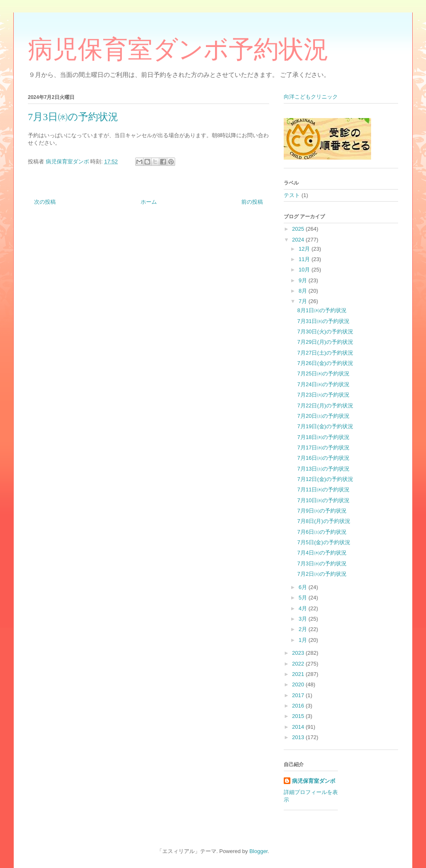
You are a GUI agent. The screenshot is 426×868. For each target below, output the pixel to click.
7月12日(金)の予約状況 (325, 479)
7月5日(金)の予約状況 (323, 542)
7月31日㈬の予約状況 (323, 321)
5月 (304, 598)
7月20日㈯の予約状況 (323, 416)
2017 (299, 695)
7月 (304, 301)
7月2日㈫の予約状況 (322, 574)
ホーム (149, 202)
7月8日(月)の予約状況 (323, 521)
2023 (299, 653)
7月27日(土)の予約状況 (325, 353)
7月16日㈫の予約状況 (323, 458)
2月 (304, 629)
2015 (299, 716)
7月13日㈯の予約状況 (323, 469)
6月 (304, 587)
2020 (299, 684)
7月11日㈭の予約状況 (323, 489)
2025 (299, 229)
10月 (305, 270)
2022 (299, 664)
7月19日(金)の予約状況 (325, 426)
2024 (299, 240)
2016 (299, 706)
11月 (305, 259)
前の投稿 (252, 202)
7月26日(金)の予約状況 (325, 363)
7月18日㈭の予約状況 (323, 437)
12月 (305, 249)
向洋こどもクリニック (311, 97)
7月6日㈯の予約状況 (322, 532)
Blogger (258, 851)
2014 (299, 727)
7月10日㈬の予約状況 (323, 500)
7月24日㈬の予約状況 (323, 384)
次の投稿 (45, 202)
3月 (304, 619)
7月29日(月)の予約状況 (325, 342)
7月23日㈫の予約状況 (323, 395)
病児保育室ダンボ (314, 781)
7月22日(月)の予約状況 (325, 406)
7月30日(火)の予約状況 (325, 332)
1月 (304, 640)
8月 (304, 291)
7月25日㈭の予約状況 (323, 374)
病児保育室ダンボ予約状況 (178, 49)
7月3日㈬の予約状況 (322, 563)
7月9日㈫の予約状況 (322, 511)
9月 (304, 280)
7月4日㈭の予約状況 (322, 553)
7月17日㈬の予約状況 (323, 448)
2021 (299, 674)
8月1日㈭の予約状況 (322, 310)
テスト (292, 195)
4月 (304, 608)
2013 (299, 737)
